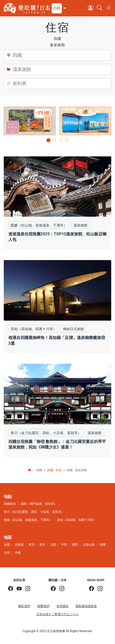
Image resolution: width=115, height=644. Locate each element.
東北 (32, 545)
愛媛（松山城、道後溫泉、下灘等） (28, 520)
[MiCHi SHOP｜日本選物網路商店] (98, 589)
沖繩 (18, 553)
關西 (75, 545)
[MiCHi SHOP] (92, 589)
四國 (39, 470)
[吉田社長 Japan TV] (17, 589)
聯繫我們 (43, 606)
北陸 (53, 545)
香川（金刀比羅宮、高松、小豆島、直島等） (34, 512)
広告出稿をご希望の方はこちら (57, 614)
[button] (58, 8)
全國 (7, 545)
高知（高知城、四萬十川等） (77, 520)
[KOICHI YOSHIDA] (26, 589)
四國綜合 (10, 504)
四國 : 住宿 (54, 470)
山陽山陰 (89, 545)
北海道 (19, 545)
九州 (7, 553)
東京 (42, 545)
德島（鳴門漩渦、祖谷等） (39, 504)
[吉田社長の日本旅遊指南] (11, 589)
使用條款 (63, 606)
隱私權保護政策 (86, 606)
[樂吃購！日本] (53, 589)
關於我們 (24, 606)
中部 (64, 545)
